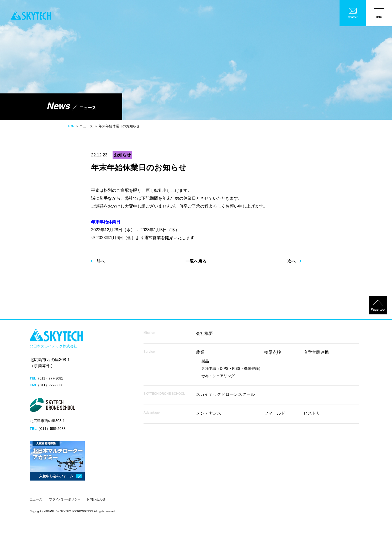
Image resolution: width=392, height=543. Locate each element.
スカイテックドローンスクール (225, 394)
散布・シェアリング (218, 376)
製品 (205, 361)
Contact (353, 17)
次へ (292, 261)
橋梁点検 (273, 352)
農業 (200, 352)
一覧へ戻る (196, 261)
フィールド (275, 413)
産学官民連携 (316, 352)
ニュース (36, 499)
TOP (71, 126)
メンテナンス (209, 413)
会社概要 (204, 333)
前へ (100, 261)
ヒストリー (314, 413)
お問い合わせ (96, 499)
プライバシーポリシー (65, 499)
